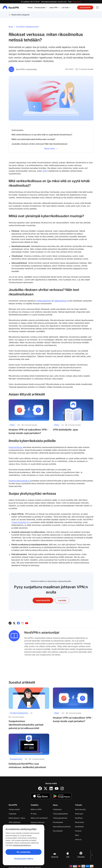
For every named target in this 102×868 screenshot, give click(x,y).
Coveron (78, 831)
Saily (77, 835)
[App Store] (40, 796)
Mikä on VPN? (36, 809)
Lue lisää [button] (62, 600)
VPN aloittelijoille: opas (65, 430)
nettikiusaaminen (44, 301)
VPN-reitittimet (14, 822)
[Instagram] (62, 788)
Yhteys (12, 425)
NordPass (79, 818)
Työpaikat (12, 814)
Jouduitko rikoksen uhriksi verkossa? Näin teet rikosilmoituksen (40, 144)
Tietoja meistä (14, 809)
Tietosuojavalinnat (60, 818)
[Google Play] (62, 796)
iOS (68, 855)
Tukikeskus (57, 809)
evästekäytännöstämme (22, 845)
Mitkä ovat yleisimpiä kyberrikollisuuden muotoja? (33, 139)
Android (55, 855)
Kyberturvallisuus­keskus (38, 823)
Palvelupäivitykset (16, 759)
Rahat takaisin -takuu (17, 818)
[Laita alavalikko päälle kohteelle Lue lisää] (70, 8)
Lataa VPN (53, 7)
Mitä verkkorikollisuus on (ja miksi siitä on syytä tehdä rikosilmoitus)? (42, 135)
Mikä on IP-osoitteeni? (39, 818)
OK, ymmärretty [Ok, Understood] (24, 852)
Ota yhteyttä (58, 831)
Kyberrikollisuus (16, 447)
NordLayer (79, 814)
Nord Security (80, 809)
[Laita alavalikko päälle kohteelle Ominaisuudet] (46, 8)
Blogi (11, 27)
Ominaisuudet (40, 7)
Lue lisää (65, 7)
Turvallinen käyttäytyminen (27, 27)
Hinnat (30, 7)
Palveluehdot (58, 822)
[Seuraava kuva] (92, 855)
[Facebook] (40, 788)
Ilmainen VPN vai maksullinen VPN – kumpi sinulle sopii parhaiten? (28, 431)
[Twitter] (46, 788)
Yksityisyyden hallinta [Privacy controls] (24, 859)
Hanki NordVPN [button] (85, 7)
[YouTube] (57, 788)
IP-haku (34, 814)
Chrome (81, 855)
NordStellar (79, 827)
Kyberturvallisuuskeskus (19, 481)
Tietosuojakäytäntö (60, 814)
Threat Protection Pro (21, 522)
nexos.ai (78, 839)
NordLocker (80, 822)
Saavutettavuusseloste (62, 827)
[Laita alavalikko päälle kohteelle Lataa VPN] (59, 8)
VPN (44, 171)
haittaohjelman (60, 301)
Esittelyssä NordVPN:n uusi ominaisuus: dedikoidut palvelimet (27, 766)
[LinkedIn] (51, 788)
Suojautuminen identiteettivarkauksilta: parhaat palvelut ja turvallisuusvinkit (26, 725)
